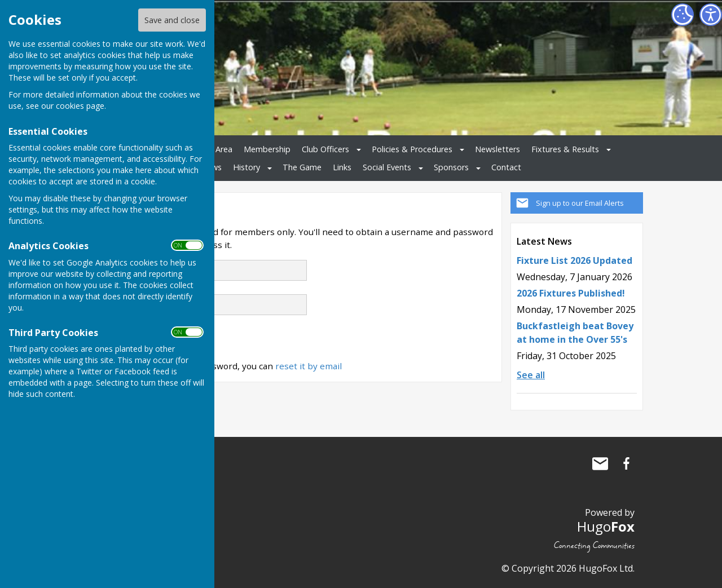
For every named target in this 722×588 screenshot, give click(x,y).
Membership (267, 149)
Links (342, 167)
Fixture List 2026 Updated (574, 260)
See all (531, 375)
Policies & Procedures (412, 149)
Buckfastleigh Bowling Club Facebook (626, 463)
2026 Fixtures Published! (571, 293)
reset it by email (309, 366)
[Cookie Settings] (683, 15)
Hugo (606, 526)
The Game (302, 167)
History (246, 167)
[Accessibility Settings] (711, 15)
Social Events (387, 167)
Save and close (172, 20)
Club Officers (325, 149)
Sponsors (451, 167)
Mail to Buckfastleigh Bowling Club (600, 463)
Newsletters (498, 149)
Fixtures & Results (565, 149)
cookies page (80, 106)
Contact (506, 167)
